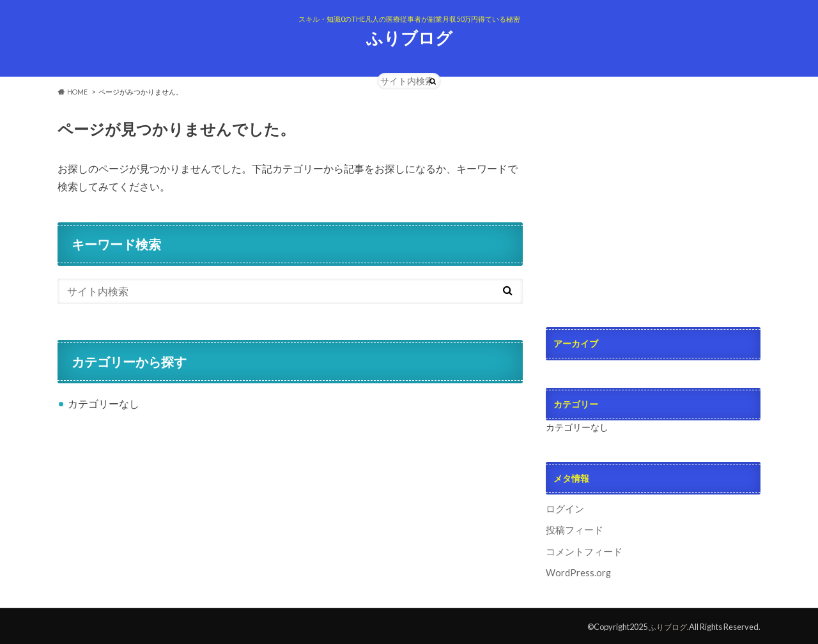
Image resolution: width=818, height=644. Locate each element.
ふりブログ (409, 38)
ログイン (564, 508)
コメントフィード (582, 550)
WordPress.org (578, 570)
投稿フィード (573, 529)
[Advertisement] (653, 198)
